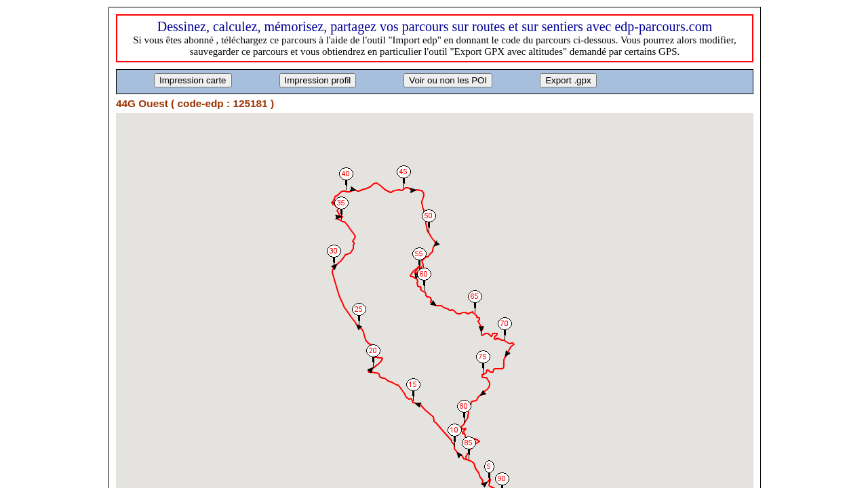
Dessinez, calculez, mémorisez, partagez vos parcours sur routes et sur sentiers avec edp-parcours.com (435, 26)
